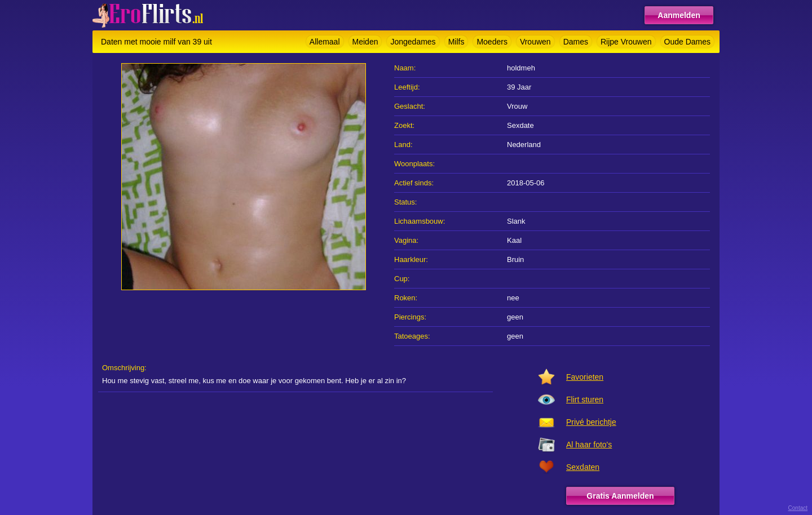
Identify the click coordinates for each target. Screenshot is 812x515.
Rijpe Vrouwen (626, 42)
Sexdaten (583, 467)
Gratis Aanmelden (620, 496)
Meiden (365, 42)
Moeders (492, 42)
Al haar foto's (589, 445)
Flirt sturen (585, 399)
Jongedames (413, 42)
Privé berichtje (591, 422)
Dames (576, 42)
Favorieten (585, 377)
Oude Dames (687, 42)
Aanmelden (679, 15)
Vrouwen (535, 42)
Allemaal (325, 42)
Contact (798, 508)
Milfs (456, 42)
